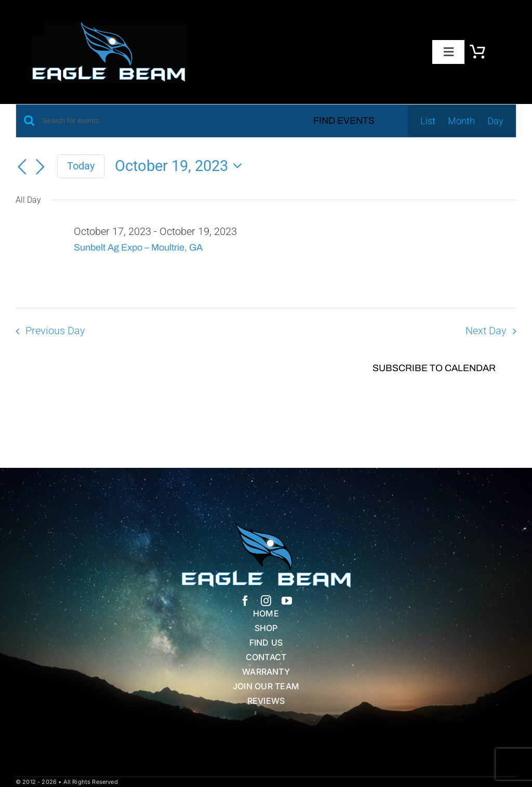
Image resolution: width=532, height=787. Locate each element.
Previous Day (55, 331)
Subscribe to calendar (434, 368)
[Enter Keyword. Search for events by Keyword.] (161, 121)
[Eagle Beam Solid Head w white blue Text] (266, 527)
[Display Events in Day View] (495, 121)
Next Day (486, 331)
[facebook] (245, 601)
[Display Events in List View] (428, 121)
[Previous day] (22, 167)
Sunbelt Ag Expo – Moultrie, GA (138, 247)
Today (81, 166)
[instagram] (266, 601)
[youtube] (287, 601)
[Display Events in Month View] (461, 121)
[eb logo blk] (109, 26)
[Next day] (41, 167)
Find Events (344, 121)
